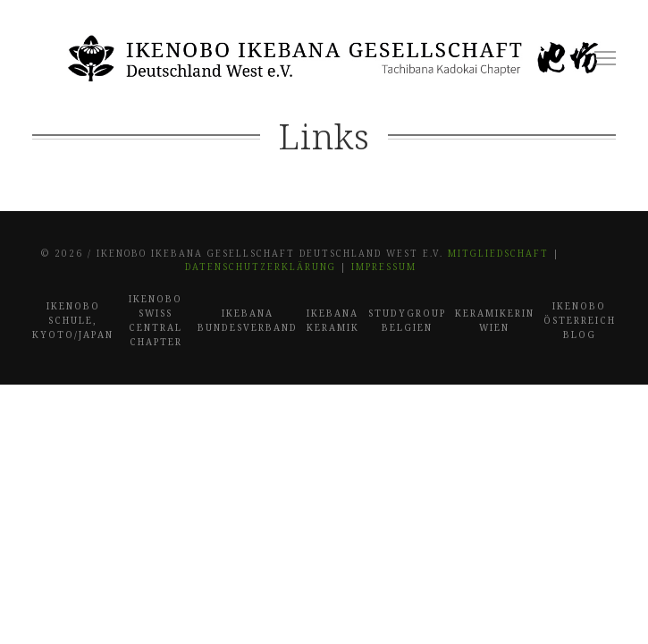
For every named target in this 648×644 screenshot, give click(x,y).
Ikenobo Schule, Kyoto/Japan (73, 320)
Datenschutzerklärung (261, 267)
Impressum (384, 267)
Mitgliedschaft (498, 253)
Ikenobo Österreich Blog (580, 320)
